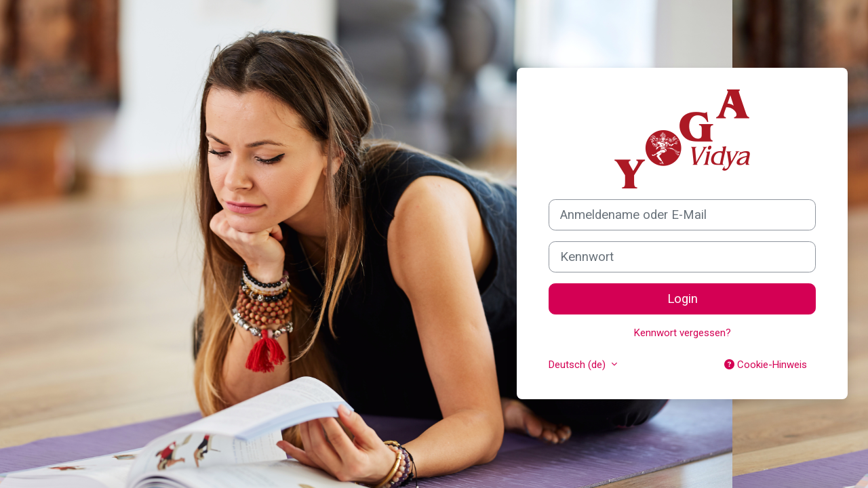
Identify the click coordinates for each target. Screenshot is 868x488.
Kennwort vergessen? (683, 333)
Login (683, 299)
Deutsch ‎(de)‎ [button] (578, 365)
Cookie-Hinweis (766, 365)
